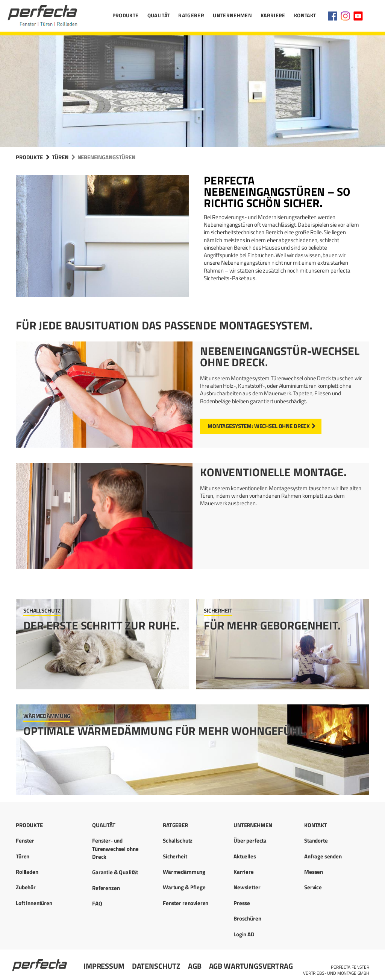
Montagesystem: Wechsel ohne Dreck (259, 426)
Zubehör (26, 887)
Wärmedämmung (184, 872)
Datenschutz (156, 966)
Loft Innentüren (34, 903)
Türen (60, 157)
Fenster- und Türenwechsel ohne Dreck (115, 849)
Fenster (25, 841)
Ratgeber (191, 15)
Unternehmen (232, 15)
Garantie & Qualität (115, 872)
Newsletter (247, 887)
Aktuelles (245, 856)
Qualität (159, 15)
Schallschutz (178, 841)
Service (313, 887)
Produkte (126, 15)
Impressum (104, 966)
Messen (314, 872)
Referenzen (106, 888)
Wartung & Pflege (184, 887)
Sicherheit (175, 856)
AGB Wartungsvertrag (251, 966)
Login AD (244, 934)
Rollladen (27, 872)
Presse (242, 903)
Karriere (273, 15)
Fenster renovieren (186, 903)
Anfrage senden (323, 856)
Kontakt (305, 15)
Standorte (316, 841)
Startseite (40, 962)
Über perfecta (250, 841)
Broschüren (247, 918)
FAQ (97, 903)
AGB (195, 966)
